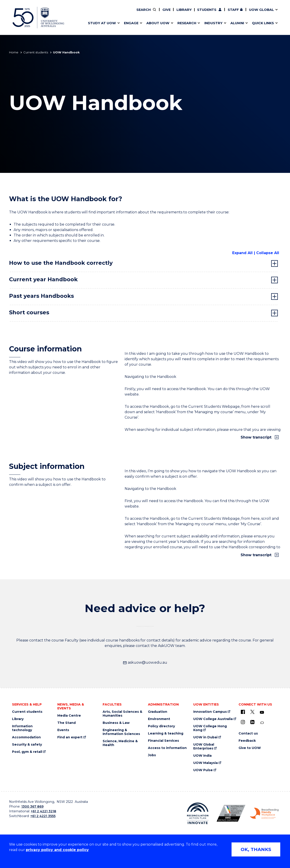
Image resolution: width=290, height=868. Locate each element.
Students (207, 10)
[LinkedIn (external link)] (252, 722)
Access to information (167, 748)
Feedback (247, 741)
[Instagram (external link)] (243, 722)
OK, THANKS (256, 849)
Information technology (22, 728)
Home (14, 52)
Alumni (91, 13)
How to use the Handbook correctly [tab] (61, 263)
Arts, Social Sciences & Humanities (122, 714)
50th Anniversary (226, 13)
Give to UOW (250, 748)
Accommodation (26, 737)
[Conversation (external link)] (262, 723)
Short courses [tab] (29, 312)
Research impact (100, 13)
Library (184, 10)
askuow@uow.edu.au (145, 663)
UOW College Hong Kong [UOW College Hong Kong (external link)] (210, 728)
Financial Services (163, 741)
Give (167, 10)
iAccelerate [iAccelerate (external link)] (230, 13)
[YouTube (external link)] (262, 713)
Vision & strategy (155, 13)
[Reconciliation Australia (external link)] (198, 813)
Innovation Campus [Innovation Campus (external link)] (210, 712)
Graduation (158, 712)
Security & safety (27, 745)
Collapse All (268, 253)
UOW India (202, 756)
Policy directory (161, 726)
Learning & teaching (166, 733)
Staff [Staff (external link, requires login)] (233, 10)
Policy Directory (166, 13)
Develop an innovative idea (109, 13)
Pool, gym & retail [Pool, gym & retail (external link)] (27, 752)
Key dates (94, 13)
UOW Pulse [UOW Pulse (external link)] (203, 770)
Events (63, 730)
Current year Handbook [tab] (43, 279)
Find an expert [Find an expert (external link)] (169, 13)
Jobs (152, 755)
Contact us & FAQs (228, 13)
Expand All (242, 253)
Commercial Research (225, 13)
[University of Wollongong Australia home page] (38, 18)
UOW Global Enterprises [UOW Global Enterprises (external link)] (204, 746)
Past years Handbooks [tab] (41, 296)
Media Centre (69, 716)
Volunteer (168, 13)
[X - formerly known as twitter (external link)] (252, 712)
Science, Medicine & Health (120, 743)
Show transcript (257, 437)
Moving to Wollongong (164, 13)
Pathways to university (105, 13)
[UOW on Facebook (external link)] (243, 712)
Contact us (240, 13)
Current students (36, 52)
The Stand (66, 723)
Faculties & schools (102, 13)
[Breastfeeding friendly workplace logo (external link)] (264, 813)
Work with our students (169, 13)
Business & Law (116, 723)
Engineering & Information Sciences (121, 732)
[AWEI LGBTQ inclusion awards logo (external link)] (231, 813)
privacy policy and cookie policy (57, 850)
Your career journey (162, 13)
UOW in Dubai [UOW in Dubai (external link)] (205, 737)
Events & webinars (101, 13)
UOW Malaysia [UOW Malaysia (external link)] (205, 763)
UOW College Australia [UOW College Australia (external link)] (213, 719)
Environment (159, 719)
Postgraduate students (229, 13)
